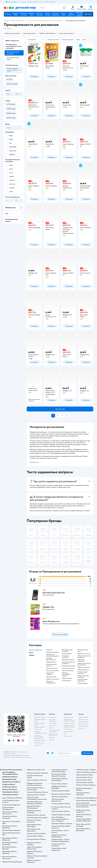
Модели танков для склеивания (83, 676)
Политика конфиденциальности (41, 732)
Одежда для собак (84, 726)
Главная (6, 21)
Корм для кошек (83, 719)
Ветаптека (81, 728)
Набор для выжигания (53, 652)
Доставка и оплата (40, 717)
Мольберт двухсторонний (51, 659)
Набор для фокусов (83, 670)
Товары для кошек (84, 717)
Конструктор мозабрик (50, 674)
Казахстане (21, 757)
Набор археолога (51, 662)
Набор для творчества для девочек (84, 657)
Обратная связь (39, 743)
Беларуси (28, 757)
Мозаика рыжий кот (52, 668)
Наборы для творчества (81, 660)
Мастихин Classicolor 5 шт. (54, 593)
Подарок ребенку (83, 683)
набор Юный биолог (68, 660)
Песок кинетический (68, 668)
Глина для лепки (66, 681)
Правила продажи (40, 727)
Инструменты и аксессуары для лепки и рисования (45, 21)
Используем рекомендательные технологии (17, 755)
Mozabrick (49, 650)
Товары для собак (84, 722)
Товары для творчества (68, 666)
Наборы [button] (32, 655)
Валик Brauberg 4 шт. (51, 621)
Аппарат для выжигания (65, 657)
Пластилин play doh (68, 671)
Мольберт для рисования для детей (52, 655)
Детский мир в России (10, 757)
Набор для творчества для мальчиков (84, 664)
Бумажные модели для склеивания (68, 663)
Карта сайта (38, 745)
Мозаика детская (67, 654)
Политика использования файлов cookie (39, 737)
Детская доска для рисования (67, 651)
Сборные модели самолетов (83, 673)
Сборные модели (51, 677)
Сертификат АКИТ (40, 741)
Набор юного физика (84, 667)
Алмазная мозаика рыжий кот (51, 665)
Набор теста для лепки (53, 679)
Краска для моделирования (51, 682)
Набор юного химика (84, 654)
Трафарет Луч (48, 607)
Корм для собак (83, 724)
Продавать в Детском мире (41, 720)
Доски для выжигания (52, 671)
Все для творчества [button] (35, 650)
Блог (65, 734)
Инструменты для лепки (83, 651)
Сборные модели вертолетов (83, 680)
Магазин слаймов (67, 678)
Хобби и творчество (18, 21)
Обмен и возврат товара (39, 724)
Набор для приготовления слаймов (66, 674)
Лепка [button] (31, 653)
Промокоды (38, 729)
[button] (88, 14)
